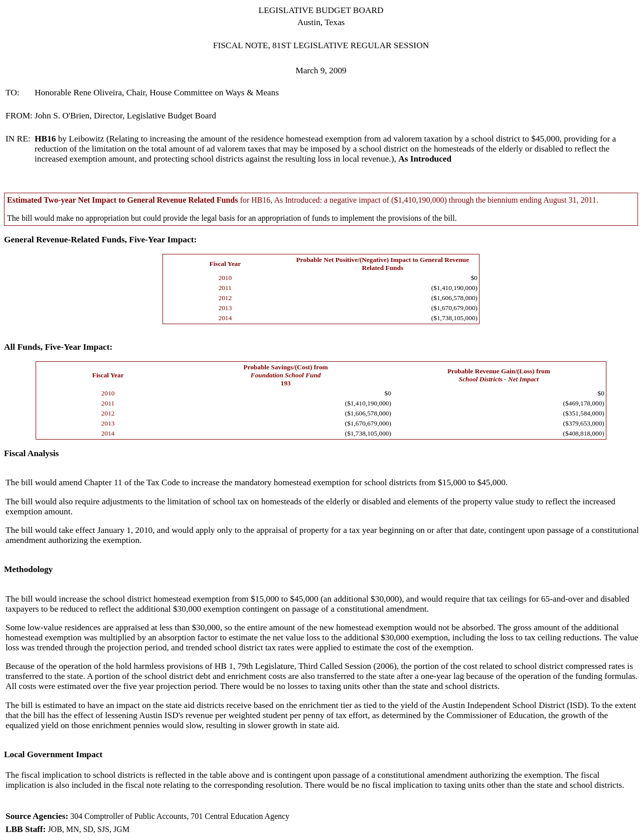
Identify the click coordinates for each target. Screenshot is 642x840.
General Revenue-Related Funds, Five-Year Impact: (100, 240)
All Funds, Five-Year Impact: (58, 347)
